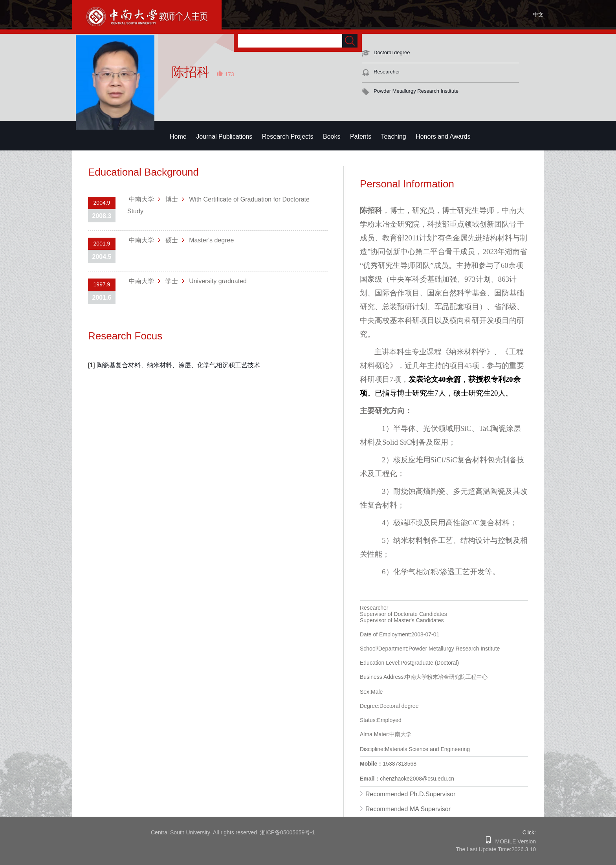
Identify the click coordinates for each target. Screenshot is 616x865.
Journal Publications (224, 137)
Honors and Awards (443, 137)
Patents (361, 137)
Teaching (394, 137)
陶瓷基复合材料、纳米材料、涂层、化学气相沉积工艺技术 (178, 365)
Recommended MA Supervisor (408, 809)
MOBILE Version (513, 841)
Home (178, 137)
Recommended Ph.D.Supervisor (410, 794)
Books (332, 137)
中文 (538, 15)
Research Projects (288, 137)
